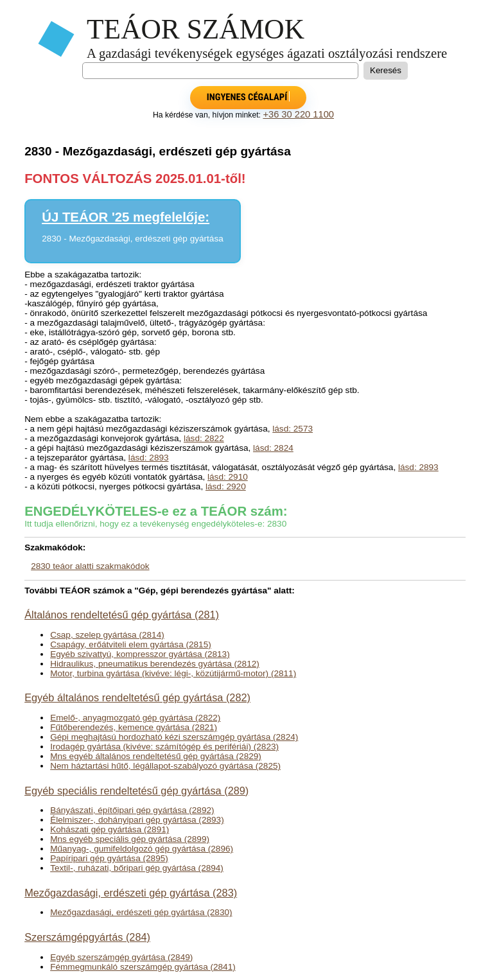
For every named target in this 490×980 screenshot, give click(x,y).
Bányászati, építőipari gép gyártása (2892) (132, 810)
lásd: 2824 (273, 448)
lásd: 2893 (149, 458)
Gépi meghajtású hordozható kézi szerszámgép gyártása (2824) (174, 737)
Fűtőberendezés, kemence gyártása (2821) (134, 727)
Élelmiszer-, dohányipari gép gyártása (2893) (137, 820)
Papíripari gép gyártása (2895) (109, 858)
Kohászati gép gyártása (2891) (109, 829)
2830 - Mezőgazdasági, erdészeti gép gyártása (133, 239)
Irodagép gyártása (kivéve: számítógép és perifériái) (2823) (164, 747)
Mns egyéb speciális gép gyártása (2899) (130, 839)
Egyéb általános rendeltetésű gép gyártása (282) (137, 697)
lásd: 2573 (293, 429)
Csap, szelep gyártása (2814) (107, 635)
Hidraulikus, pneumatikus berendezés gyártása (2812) (155, 664)
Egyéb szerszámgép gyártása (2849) (121, 957)
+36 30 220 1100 (298, 114)
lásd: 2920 (226, 486)
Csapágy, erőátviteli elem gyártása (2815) (131, 644)
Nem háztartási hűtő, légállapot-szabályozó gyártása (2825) (165, 766)
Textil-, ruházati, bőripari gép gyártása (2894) (137, 868)
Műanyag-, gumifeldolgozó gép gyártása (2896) (142, 849)
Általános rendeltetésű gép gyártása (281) (122, 615)
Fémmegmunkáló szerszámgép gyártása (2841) (143, 967)
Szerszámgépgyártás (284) (87, 937)
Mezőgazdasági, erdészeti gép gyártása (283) (131, 893)
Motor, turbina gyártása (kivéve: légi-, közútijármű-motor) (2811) (173, 673)
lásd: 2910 (228, 477)
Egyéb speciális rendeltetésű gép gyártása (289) (136, 791)
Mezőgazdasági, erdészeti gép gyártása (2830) (141, 912)
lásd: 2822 (204, 438)
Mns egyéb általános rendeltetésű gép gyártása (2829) (156, 756)
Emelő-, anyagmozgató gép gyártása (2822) (135, 718)
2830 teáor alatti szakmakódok (90, 566)
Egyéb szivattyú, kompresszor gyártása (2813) (140, 654)
